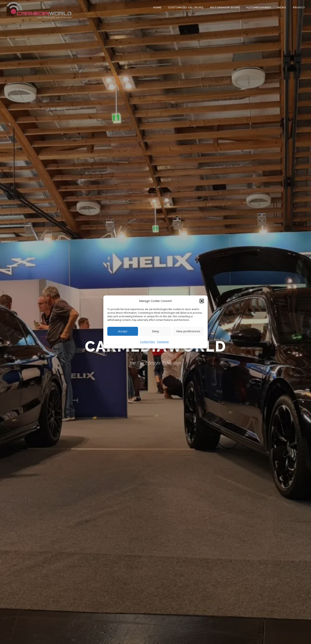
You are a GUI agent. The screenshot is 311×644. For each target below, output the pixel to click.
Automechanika (259, 7)
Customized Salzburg (186, 7)
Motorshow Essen (225, 7)
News (282, 7)
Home (157, 7)
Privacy (299, 7)
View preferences (188, 331)
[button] (202, 301)
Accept (123, 331)
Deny (155, 331)
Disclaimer (163, 342)
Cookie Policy (148, 342)
